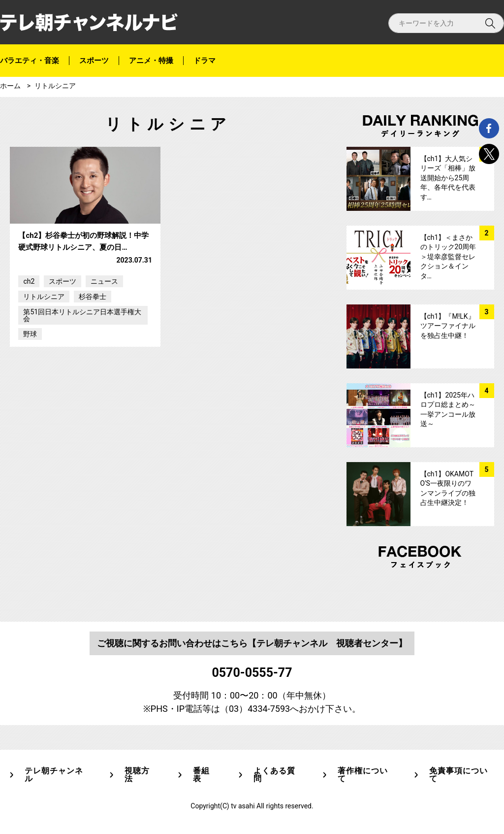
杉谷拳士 (93, 346)
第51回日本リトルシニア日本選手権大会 (82, 365)
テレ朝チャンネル (54, 775)
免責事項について (458, 775)
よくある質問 (274, 775)
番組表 (201, 775)
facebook (489, 128)
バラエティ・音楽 (30, 61)
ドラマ (205, 61)
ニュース (104, 331)
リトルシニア (55, 86)
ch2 (29, 331)
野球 (30, 383)
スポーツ (94, 61)
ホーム (10, 86)
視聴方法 (137, 775)
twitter (489, 154)
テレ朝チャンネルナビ (89, 22)
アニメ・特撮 (151, 61)
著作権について (363, 775)
